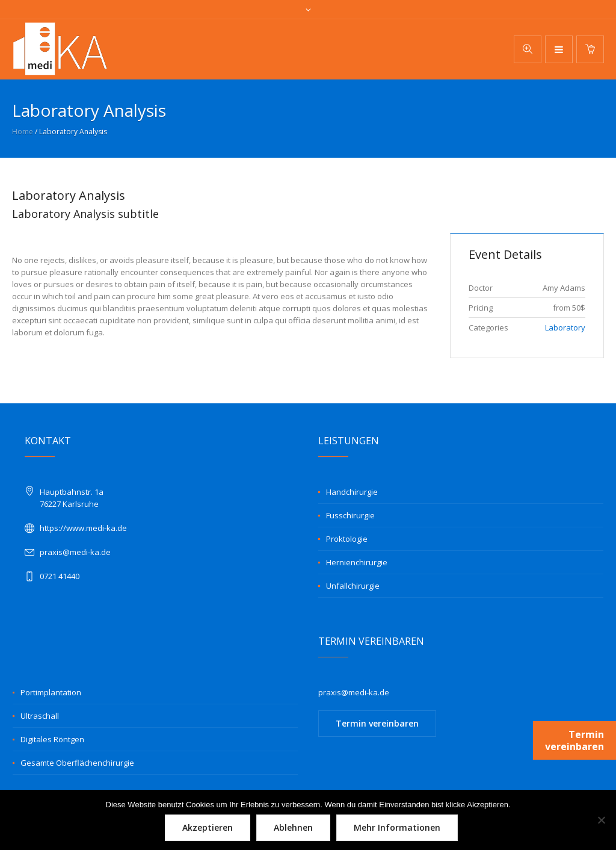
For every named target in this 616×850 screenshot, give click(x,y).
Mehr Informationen (397, 827)
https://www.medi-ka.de (83, 528)
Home (23, 132)
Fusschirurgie (350, 515)
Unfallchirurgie (353, 586)
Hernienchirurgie (357, 562)
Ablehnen (293, 827)
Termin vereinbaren (377, 723)
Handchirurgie (352, 492)
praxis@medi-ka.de (75, 552)
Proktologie (347, 539)
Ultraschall (40, 716)
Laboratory (565, 327)
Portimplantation (51, 692)
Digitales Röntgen (52, 739)
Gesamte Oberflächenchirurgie (77, 763)
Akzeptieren (208, 827)
